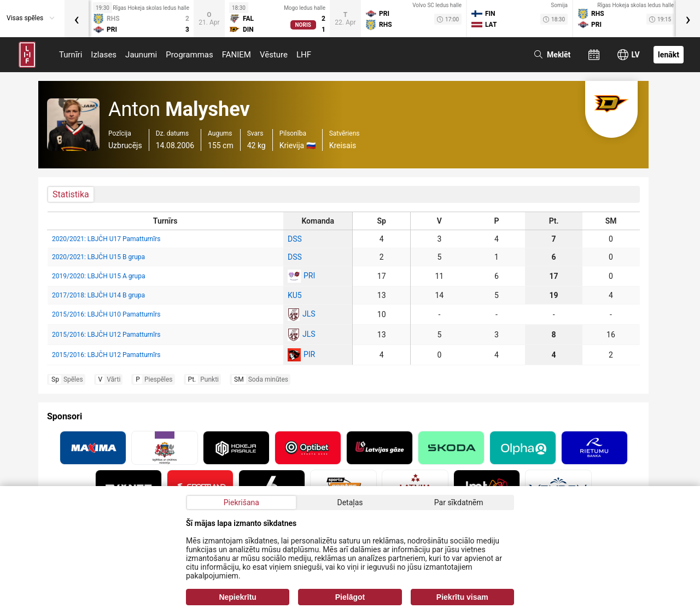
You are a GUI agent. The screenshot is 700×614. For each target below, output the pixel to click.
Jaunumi (141, 55)
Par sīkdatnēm (459, 502)
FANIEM (237, 55)
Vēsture (274, 55)
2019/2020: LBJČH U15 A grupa (98, 276)
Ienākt (669, 55)
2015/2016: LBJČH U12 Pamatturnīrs (106, 335)
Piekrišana (241, 502)
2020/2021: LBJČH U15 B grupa (98, 257)
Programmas (189, 55)
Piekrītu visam (462, 597)
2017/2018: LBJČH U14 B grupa (98, 295)
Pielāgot (350, 597)
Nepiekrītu (237, 597)
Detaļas (350, 502)
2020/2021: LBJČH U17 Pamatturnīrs (106, 239)
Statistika (71, 194)
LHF (304, 55)
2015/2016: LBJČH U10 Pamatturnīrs (106, 314)
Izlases (104, 55)
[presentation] (77, 19)
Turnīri (71, 55)
